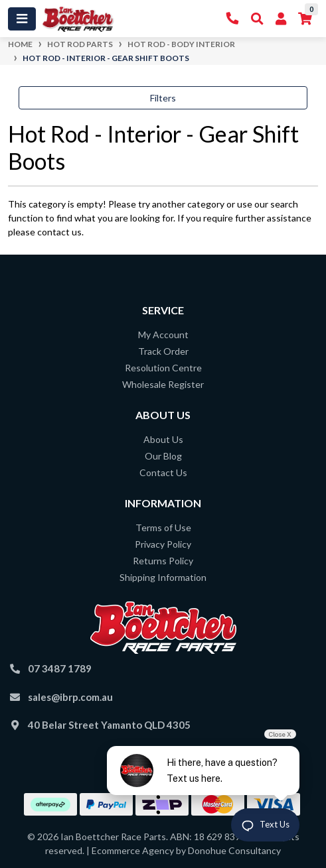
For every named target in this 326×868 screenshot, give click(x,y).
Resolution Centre (163, 368)
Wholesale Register (163, 384)
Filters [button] (163, 98)
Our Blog (163, 456)
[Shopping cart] (305, 19)
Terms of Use (163, 527)
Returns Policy (163, 561)
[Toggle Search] (257, 19)
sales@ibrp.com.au (70, 697)
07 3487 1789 (60, 668)
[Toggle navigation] (22, 19)
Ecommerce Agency (133, 850)
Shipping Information (163, 577)
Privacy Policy (163, 544)
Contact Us (163, 472)
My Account (163, 335)
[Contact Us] (233, 19)
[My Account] (281, 19)
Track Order (163, 351)
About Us (163, 439)
